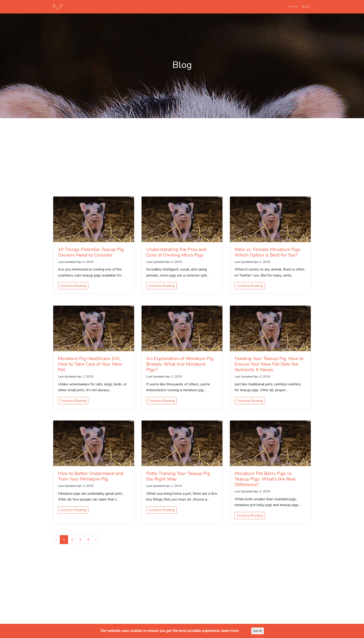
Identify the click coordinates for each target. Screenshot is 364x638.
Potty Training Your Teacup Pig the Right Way (178, 476)
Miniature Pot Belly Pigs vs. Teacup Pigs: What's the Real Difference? (265, 479)
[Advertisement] (182, 154)
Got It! (258, 631)
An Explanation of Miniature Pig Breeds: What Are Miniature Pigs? (180, 364)
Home (293, 7)
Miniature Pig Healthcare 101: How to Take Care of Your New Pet (90, 364)
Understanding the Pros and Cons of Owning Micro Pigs (176, 252)
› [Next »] (96, 540)
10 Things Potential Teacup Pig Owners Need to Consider (91, 252)
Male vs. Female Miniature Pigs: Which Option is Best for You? (268, 252)
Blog (305, 7)
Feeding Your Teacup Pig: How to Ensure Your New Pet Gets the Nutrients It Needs (269, 364)
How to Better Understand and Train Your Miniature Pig (91, 476)
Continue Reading (73, 286)
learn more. (230, 631)
